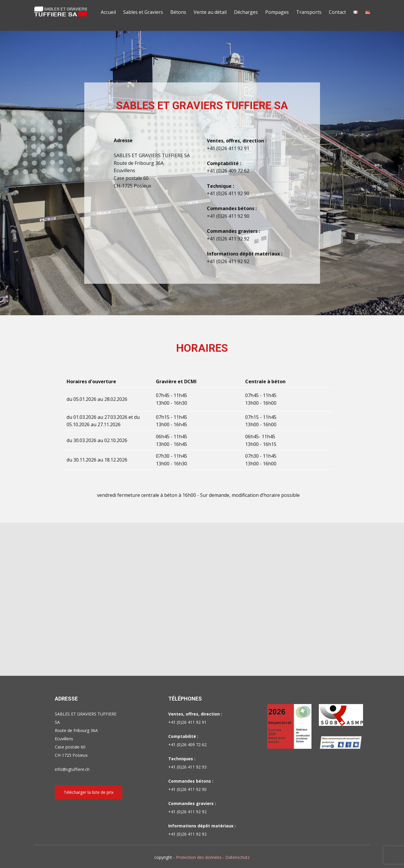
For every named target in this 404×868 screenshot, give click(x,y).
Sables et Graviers (143, 12)
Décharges (246, 12)
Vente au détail (210, 12)
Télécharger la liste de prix (89, 792)
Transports (309, 12)
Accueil (108, 12)
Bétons (178, 12)
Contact (337, 12)
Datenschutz (238, 857)
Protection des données (199, 857)
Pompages (277, 12)
